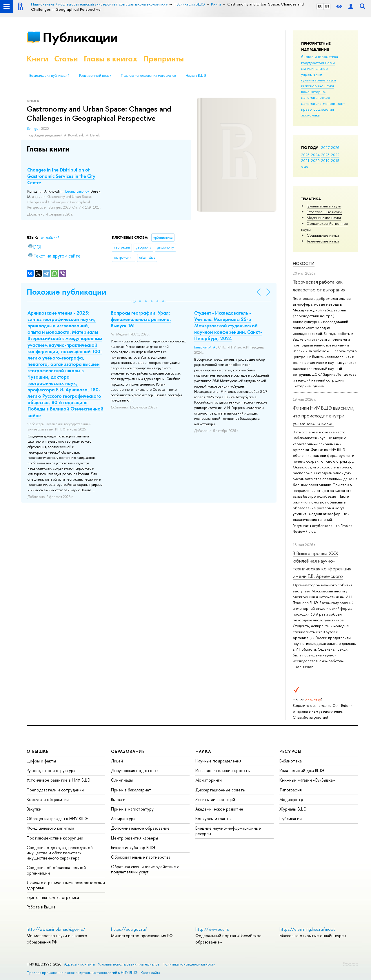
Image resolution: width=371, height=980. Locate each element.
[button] (134, 301)
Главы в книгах (111, 59)
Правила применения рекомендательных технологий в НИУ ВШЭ (82, 973)
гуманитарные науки (319, 80)
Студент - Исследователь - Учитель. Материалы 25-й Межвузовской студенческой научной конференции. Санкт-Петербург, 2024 (228, 326)
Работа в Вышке (41, 907)
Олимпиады (122, 780)
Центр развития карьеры (134, 838)
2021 (305, 160)
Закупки (34, 809)
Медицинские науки (324, 218)
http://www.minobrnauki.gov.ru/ (56, 929)
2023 (325, 155)
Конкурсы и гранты (213, 819)
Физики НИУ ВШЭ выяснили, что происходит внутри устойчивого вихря (324, 415)
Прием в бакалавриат (131, 790)
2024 (315, 155)
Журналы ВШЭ (293, 809)
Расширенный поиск (95, 76)
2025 (305, 155)
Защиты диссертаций (215, 799)
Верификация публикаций (49, 76)
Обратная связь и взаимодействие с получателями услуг (145, 869)
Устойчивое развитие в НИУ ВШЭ (59, 780)
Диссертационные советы (220, 790)
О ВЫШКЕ (38, 751)
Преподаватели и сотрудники (55, 790)
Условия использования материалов (129, 964)
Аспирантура (123, 819)
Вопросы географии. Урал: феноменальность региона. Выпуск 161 (141, 319)
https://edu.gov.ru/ (129, 929)
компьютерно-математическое (316, 94)
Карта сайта (150, 973)
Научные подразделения (218, 761)
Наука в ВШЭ (196, 76)
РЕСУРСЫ (290, 751)
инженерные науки (318, 86)
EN (327, 6)
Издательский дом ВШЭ (302, 770)
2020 (315, 160)
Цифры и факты (41, 761)
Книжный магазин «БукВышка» (307, 780)
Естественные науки (324, 212)
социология (324, 109)
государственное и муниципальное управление (318, 68)
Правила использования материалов (148, 76)
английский (50, 238)
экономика (310, 115)
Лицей (117, 761)
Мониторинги (209, 780)
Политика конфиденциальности (189, 964)
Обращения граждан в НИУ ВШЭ (57, 819)
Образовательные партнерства (141, 857)
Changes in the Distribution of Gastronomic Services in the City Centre (61, 176)
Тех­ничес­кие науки (323, 241)
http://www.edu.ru (212, 929)
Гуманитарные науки (324, 206)
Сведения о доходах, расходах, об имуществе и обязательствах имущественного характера (60, 853)
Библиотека (291, 761)
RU (320, 6)
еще (305, 166)
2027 (325, 147)
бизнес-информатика (320, 56)
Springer (33, 129)
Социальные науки (323, 235)
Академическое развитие (219, 809)
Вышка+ (118, 799)
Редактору (351, 963)
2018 (335, 160)
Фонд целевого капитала (50, 828)
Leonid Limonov (77, 191)
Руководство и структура (51, 770)
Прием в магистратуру (132, 809)
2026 (335, 147)
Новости (304, 263)
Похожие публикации (67, 292)
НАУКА (203, 751)
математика (311, 103)
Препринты (163, 59)
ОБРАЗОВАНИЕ (128, 751)
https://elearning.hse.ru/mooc (307, 929)
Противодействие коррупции (55, 838)
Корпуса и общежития (48, 799)
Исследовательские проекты (223, 770)
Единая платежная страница (53, 897)
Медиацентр (291, 799)
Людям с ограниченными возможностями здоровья (66, 885)
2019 (325, 160)
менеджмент (334, 103)
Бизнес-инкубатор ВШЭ (133, 847)
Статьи (66, 59)
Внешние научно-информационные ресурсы (228, 831)
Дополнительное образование (140, 828)
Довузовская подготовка (135, 770)
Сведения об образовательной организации (56, 870)
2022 (335, 155)
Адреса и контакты (80, 964)
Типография (291, 790)
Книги (38, 59)
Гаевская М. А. (205, 347)
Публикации (80, 37)
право (307, 109)
